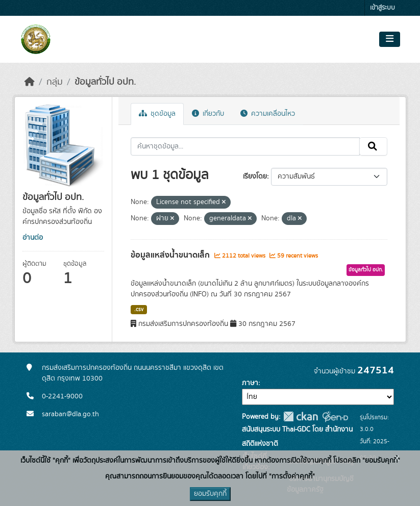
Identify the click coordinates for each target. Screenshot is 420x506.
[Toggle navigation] (390, 39)
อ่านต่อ (33, 238)
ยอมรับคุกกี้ (210, 494)
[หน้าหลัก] (30, 82)
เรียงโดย (255, 176)
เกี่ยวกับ (208, 114)
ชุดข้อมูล (157, 114)
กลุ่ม (55, 82)
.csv (139, 310)
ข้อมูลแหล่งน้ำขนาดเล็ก (171, 255)
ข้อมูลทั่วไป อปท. (105, 82)
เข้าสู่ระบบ (382, 8)
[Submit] (373, 146)
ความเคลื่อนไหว (268, 114)
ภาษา (250, 383)
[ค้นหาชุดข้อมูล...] (245, 146)
